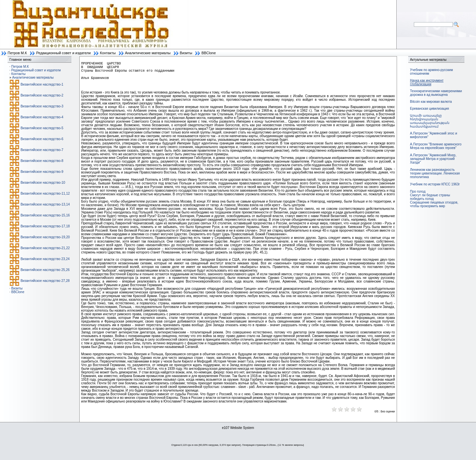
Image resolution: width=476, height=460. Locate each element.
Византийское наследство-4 (42, 117)
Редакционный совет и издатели (63, 53)
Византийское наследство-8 (42, 161)
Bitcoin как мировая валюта (431, 102)
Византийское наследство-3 (42, 106)
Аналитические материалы (148, 53)
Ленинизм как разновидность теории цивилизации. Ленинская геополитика (435, 173)
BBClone (208, 53)
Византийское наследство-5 (42, 128)
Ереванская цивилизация (429, 109)
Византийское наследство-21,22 (45, 248)
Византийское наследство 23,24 (45, 259)
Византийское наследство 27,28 (45, 281)
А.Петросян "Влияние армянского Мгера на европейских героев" (436, 146)
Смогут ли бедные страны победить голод (430, 197)
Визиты (186, 53)
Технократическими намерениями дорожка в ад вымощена (436, 93)
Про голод (418, 192)
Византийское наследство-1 (42, 84)
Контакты (108, 53)
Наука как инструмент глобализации (427, 82)
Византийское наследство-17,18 (45, 226)
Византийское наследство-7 (42, 150)
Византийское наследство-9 (42, 172)
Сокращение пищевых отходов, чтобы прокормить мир (434, 204)
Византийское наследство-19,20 (45, 237)
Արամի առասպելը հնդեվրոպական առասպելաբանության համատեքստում (430, 121)
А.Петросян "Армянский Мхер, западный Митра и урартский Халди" (433, 159)
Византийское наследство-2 (42, 95)
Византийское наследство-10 (43, 183)
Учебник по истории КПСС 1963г (435, 184)
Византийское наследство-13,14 (45, 204)
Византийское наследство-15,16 (45, 215)
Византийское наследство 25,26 (45, 270)
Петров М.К (17, 53)
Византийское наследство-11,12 (45, 193)
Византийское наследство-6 (42, 139)
